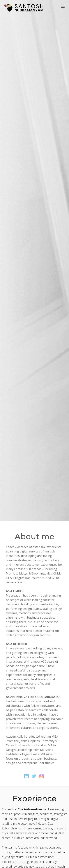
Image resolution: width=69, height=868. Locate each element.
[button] (63, 6)
